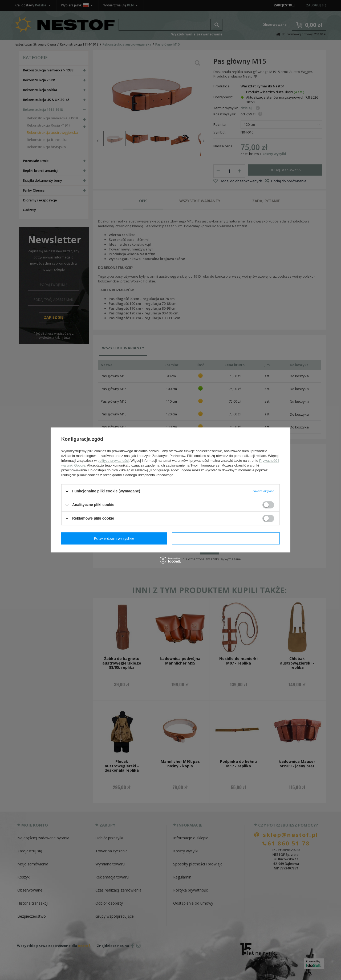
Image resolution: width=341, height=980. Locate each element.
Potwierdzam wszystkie (227, 538)
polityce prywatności (113, 461)
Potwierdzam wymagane (115, 538)
